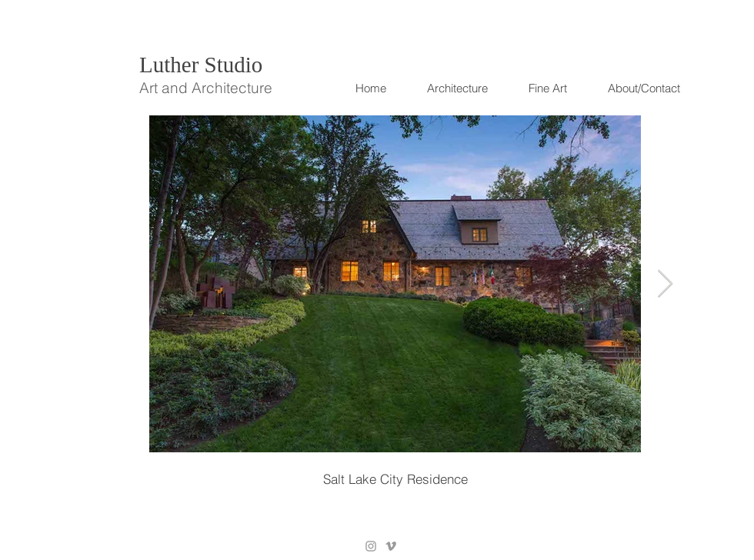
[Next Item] (665, 284)
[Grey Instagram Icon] (371, 546)
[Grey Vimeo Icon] (391, 546)
